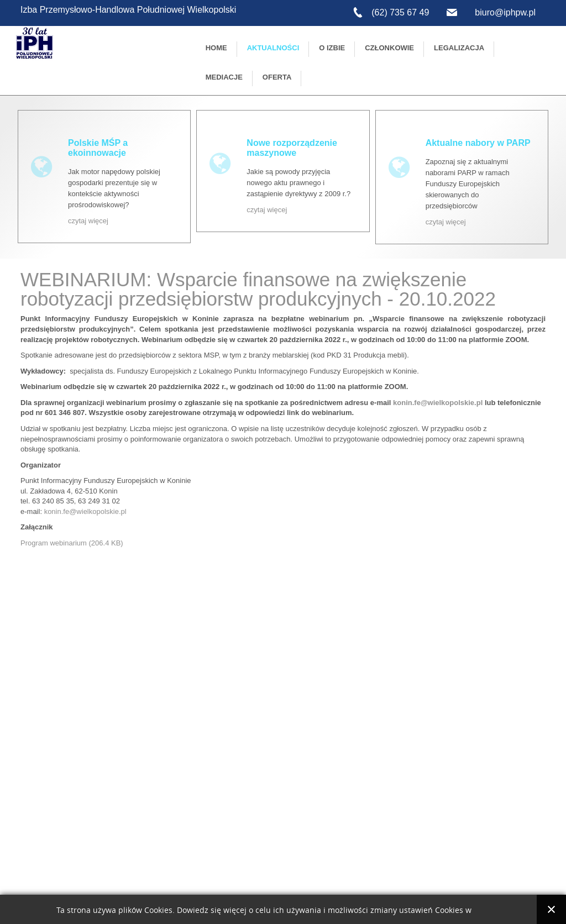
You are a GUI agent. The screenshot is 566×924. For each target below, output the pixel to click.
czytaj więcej (88, 221)
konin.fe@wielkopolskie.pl (85, 511)
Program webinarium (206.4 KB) (72, 543)
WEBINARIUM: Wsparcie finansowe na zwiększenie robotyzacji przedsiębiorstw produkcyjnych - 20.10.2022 (258, 289)
